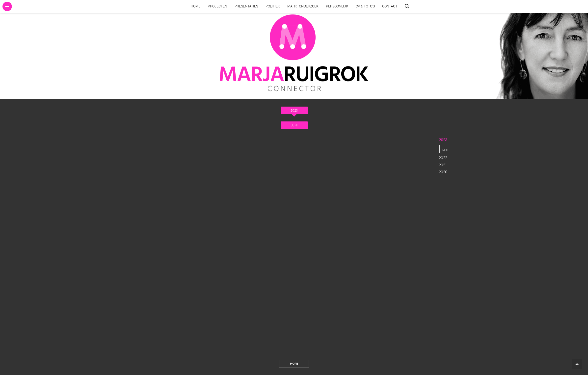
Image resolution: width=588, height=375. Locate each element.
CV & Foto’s (365, 6)
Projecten (217, 6)
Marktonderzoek (303, 6)
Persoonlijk (337, 6)
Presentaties (246, 6)
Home (196, 6)
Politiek (273, 6)
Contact (390, 6)
